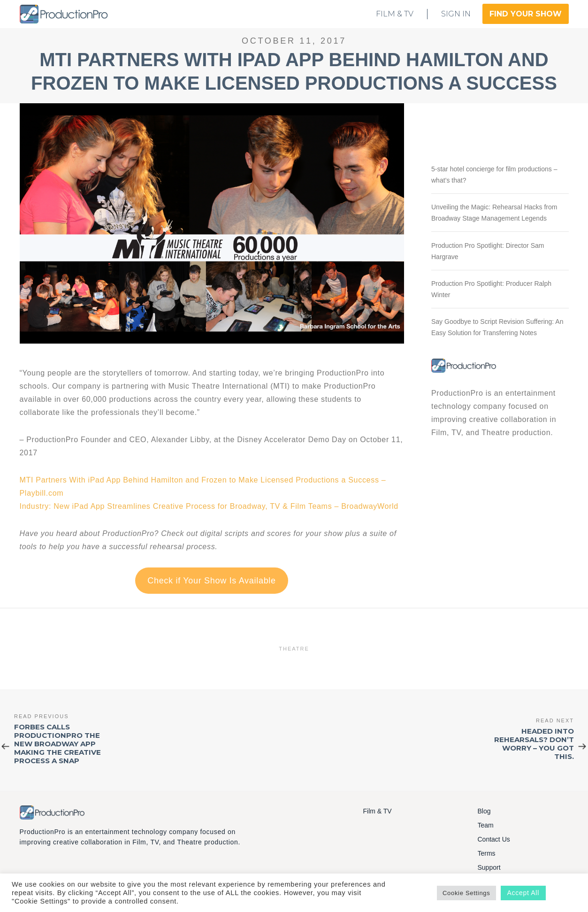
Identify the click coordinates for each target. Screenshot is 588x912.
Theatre (294, 649)
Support (489, 867)
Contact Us (494, 839)
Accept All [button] (523, 893)
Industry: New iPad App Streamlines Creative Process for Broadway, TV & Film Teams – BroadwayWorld (209, 506)
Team (486, 825)
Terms (487, 853)
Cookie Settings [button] (466, 893)
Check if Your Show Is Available (212, 581)
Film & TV (378, 811)
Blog (484, 811)
